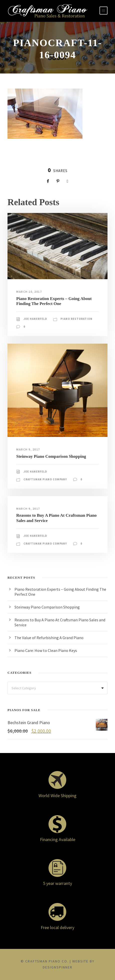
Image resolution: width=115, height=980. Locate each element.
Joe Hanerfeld (35, 319)
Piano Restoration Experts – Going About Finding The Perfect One (54, 301)
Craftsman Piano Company (45, 479)
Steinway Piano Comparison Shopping (51, 456)
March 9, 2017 (28, 449)
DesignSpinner (58, 967)
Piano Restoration (76, 319)
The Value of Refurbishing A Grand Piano (49, 638)
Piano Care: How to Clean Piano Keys (46, 650)
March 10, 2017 (29, 292)
